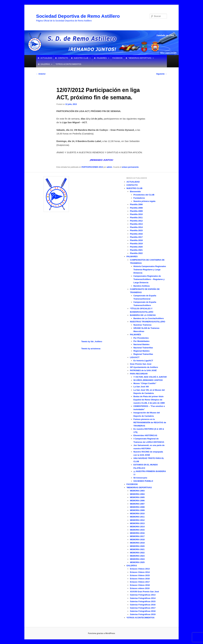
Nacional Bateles (141, 344)
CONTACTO (63, 58)
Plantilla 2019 (136, 244)
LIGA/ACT (135, 357)
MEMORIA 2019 (137, 543)
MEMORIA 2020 (137, 546)
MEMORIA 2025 (137, 562)
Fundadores (139, 198)
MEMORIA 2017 (137, 536)
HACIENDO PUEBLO (143, 481)
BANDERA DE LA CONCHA (143, 315)
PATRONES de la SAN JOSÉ (143, 370)
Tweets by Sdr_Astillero (92, 342)
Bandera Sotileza (142, 286)
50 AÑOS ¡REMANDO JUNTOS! (148, 380)
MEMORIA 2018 (137, 540)
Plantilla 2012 (136, 221)
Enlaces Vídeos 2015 (140, 575)
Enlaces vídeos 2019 (140, 588)
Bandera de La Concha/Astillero (149, 318)
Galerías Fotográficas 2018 (143, 611)
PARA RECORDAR (139, 374)
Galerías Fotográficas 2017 (143, 608)
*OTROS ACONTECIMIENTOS (68, 64)
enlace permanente (130, 167)
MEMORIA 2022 (137, 553)
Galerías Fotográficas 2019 (143, 614)
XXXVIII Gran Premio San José (144, 592)
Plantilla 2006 (136, 204)
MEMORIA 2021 (137, 549)
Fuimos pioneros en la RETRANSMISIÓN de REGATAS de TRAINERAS (150, 422)
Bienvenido (135, 191)
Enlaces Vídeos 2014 (140, 572)
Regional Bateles (142, 351)
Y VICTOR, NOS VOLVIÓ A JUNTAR (150, 377)
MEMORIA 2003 (137, 491)
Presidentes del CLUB (144, 195)
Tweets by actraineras (91, 349)
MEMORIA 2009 (137, 510)
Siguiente (162, 74)
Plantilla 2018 (136, 240)
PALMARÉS (135, 335)
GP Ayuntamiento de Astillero (144, 367)
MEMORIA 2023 (137, 556)
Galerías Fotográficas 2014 (143, 598)
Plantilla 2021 (136, 250)
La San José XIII (141, 387)
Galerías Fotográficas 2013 (143, 595)
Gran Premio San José (141, 364)
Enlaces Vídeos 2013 (140, 569)
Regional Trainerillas (143, 354)
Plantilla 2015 (136, 230)
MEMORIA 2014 (137, 527)
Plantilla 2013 (136, 224)
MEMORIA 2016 (137, 533)
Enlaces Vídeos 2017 (140, 582)
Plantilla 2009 (136, 211)
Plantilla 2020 (136, 247)
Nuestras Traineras (142, 325)
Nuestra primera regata (144, 201)
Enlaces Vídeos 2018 (140, 585)
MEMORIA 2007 (137, 504)
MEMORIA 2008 (137, 507)
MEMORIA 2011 (137, 517)
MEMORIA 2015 (137, 530)
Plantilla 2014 (136, 227)
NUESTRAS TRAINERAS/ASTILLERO (147, 322)
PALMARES (102, 58)
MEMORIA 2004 (137, 494)
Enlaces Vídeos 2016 (140, 579)
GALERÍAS (45, 64)
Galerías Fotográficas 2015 (143, 601)
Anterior (41, 74)
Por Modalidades (141, 341)
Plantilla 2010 (136, 214)
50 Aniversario (140, 478)
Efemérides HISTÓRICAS (145, 435)
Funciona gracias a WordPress (101, 633)
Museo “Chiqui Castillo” (145, 383)
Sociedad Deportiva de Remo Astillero (78, 16)
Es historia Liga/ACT (143, 361)
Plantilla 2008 (136, 208)
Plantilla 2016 (136, 234)
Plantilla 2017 (136, 237)
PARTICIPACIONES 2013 (92, 167)
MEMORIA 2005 (137, 497)
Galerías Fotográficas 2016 (143, 605)
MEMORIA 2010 (137, 513)
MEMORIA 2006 (137, 501)
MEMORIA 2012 (137, 520)
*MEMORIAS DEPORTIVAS (140, 58)
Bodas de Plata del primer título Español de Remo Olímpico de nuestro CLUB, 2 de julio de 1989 (149, 400)
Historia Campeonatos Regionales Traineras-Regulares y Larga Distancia (150, 270)
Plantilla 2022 (136, 253)
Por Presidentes (141, 338)
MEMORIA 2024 (137, 559)
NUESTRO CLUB (81, 58)
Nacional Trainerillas (143, 348)
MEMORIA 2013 (137, 523)
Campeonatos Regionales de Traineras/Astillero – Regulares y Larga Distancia (149, 279)
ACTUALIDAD (46, 58)
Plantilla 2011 (136, 218)
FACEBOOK (118, 58)
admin (109, 167)
